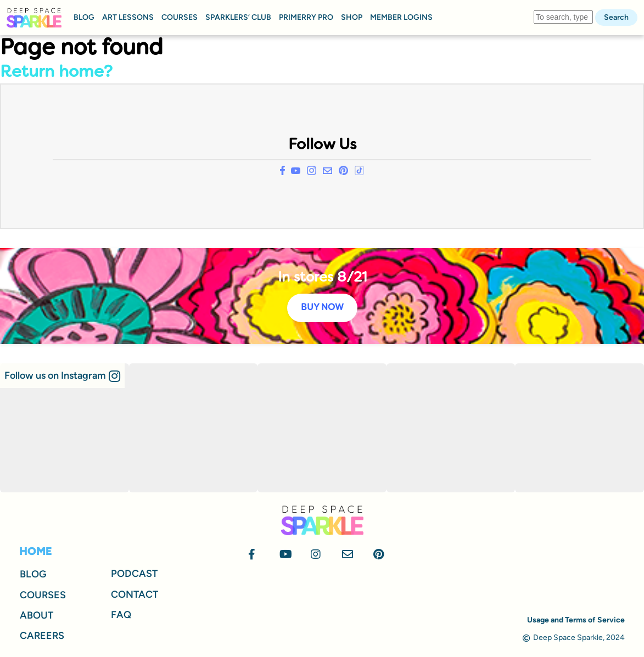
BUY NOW (322, 308)
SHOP (352, 17)
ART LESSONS (128, 17)
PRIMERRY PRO (306, 17)
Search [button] (616, 17)
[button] (62, 376)
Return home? (56, 73)
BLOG (84, 17)
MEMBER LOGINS (401, 17)
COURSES (180, 17)
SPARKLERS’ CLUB (238, 17)
